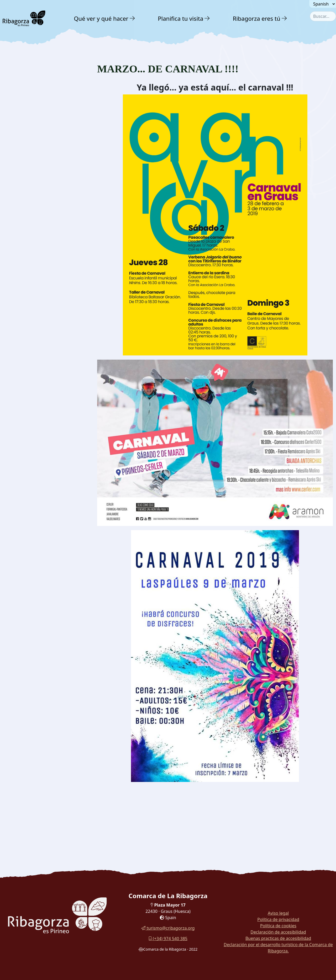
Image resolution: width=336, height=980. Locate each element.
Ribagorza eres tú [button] (257, 18)
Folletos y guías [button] (24, 142)
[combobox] (323, 16)
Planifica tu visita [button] (180, 18)
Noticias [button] (15, 108)
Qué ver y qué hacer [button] (101, 18)
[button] (132, 18)
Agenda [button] (15, 119)
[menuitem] (105, 18)
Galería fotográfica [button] (28, 131)
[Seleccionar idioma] (323, 4)
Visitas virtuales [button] (24, 153)
